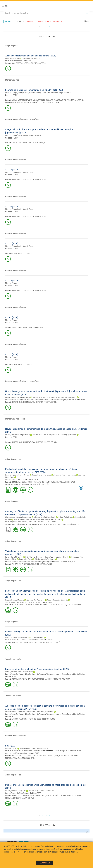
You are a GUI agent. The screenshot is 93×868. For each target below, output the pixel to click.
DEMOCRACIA (17, 796)
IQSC (70, 562)
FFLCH (44, 522)
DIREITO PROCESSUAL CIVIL (23, 642)
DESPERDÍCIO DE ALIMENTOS (43, 679)
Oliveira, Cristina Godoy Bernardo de (18, 517)
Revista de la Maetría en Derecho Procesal (26, 640)
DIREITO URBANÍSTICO (34, 103)
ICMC (34, 480)
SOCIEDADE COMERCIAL (21, 63)
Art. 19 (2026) (12, 207)
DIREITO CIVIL (17, 402)
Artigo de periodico (13, 459)
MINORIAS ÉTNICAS (26, 756)
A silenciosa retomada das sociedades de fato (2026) (31, 56)
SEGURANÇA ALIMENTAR (22, 679)
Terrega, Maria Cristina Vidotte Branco (34, 748)
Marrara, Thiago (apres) (14, 135)
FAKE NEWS (30, 798)
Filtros (8, 21)
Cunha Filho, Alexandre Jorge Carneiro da (56, 93)
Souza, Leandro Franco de (42, 475)
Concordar (45, 863)
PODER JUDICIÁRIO (71, 756)
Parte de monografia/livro (16, 160)
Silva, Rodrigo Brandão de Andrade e (27, 519)
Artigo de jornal (12, 46)
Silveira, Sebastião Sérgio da (58, 600)
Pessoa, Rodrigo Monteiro (15, 600)
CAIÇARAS (59, 756)
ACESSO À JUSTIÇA (20, 719)
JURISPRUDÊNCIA (50, 402)
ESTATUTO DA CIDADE (51, 103)
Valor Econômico (17, 61)
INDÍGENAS (38, 756)
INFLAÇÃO (45, 484)
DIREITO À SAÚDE (48, 719)
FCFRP (75, 562)
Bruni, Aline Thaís (25, 559)
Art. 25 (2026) (12, 170)
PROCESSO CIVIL (28, 758)
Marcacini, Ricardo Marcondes (65, 475)
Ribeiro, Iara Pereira (46, 712)
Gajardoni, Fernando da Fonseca (17, 637)
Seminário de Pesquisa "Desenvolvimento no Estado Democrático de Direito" (57, 674)
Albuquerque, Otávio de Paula (45, 517)
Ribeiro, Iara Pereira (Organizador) (17, 397)
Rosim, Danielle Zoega (25, 172)
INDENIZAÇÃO (36, 484)
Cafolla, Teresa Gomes (13, 672)
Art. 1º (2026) (12, 354)
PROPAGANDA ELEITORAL (15, 798)
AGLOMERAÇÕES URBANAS (43, 100)
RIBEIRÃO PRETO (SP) (62, 679)
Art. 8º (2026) (12, 317)
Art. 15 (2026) (12, 280)
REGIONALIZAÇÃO (39, 143)
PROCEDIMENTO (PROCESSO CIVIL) (47, 642)
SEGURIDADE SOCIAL (59, 605)
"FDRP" (20, 22)
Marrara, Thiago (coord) (14, 93)
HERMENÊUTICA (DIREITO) (33, 402)
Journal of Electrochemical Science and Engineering (30, 562)
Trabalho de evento (13, 659)
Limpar (87, 21)
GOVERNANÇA (38, 328)
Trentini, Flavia (27, 672)
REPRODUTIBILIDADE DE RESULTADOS (38, 564)
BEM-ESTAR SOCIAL (74, 605)
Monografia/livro (12, 80)
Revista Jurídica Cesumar (20, 793)
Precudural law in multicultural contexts (25, 751)
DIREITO (15, 756)
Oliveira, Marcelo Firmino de (45, 559)
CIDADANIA (30, 605)
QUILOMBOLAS (49, 756)
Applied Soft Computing (20, 522)
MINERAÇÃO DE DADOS (21, 482)
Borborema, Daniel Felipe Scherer (17, 475)
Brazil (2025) (11, 746)
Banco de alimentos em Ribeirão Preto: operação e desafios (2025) (37, 669)
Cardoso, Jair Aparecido (36, 600)
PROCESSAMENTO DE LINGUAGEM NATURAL (47, 482)
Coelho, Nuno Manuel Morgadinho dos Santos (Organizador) (54, 397)
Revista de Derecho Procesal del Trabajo (26, 602)
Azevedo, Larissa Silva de (59, 557)
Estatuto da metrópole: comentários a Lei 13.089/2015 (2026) (35, 90)
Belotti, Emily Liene (65, 517)
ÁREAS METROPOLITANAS (22, 100)
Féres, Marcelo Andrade (31, 58)
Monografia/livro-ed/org (15, 419)
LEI (78, 524)
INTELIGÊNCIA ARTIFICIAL (22, 524)
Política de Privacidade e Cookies (63, 852)
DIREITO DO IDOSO (34, 719)
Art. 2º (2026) (12, 243)
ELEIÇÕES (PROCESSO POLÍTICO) (50, 796)
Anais (13, 674)
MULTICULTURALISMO (13, 758)
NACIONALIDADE (19, 605)
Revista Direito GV (17, 480)
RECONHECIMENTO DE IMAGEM (44, 524)
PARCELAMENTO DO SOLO (15, 103)
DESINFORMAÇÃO (30, 796)
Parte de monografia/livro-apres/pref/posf (23, 119)
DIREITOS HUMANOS (42, 605)
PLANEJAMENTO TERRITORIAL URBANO (68, 100)
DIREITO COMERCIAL (39, 63)
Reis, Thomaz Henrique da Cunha (37, 557)
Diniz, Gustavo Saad (12, 58)
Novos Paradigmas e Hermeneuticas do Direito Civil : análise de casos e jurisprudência (42, 400)
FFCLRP (60, 562)
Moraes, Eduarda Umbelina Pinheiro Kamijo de (22, 712)
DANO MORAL (24, 484)
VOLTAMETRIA (18, 564)
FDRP (33, 61)
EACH (49, 522)
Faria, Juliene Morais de (14, 557)
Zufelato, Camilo (38, 637)
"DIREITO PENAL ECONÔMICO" (50, 22)
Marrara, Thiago (11, 172)
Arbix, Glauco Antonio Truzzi (51, 519)
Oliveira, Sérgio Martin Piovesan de (41, 791)
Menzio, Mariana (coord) (32, 93)
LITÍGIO (59, 524)
